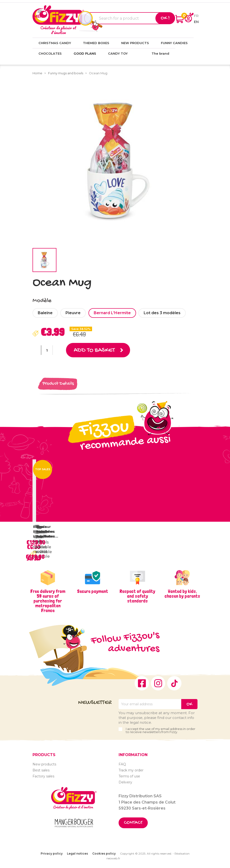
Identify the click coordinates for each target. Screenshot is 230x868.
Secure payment (93, 591)
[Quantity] (47, 350)
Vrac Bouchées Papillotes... (47, 531)
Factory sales (43, 776)
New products (44, 764)
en (196, 22)
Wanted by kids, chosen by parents (182, 594)
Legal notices (77, 854)
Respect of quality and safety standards (137, 596)
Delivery (125, 782)
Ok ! (165, 18)
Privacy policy (52, 854)
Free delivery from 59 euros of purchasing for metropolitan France (48, 601)
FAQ (122, 764)
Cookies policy (104, 854)
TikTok (174, 683)
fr (196, 16)
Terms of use (129, 776)
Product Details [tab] (58, 384)
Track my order (131, 770)
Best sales (41, 770)
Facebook (142, 683)
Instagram (158, 683)
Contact (133, 823)
